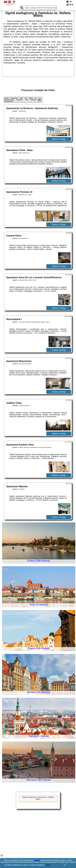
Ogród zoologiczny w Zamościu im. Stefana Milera (38, 798)
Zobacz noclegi (59, 139)
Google (37, 860)
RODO (48, 865)
